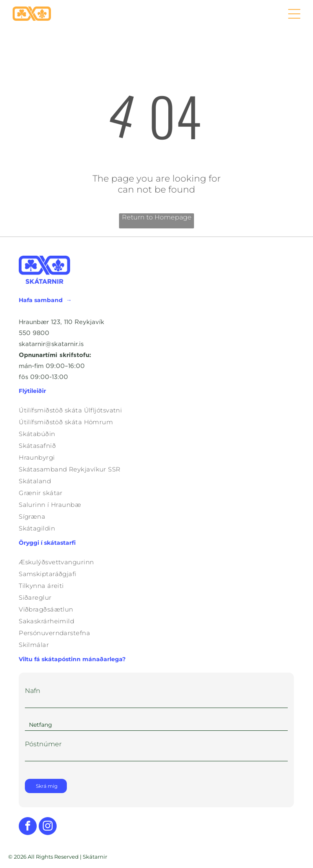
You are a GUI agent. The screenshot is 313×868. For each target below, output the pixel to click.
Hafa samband (41, 300)
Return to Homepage (157, 217)
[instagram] (48, 827)
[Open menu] (294, 14)
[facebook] (28, 827)
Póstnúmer (43, 744)
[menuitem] (156, 410)
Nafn (33, 691)
